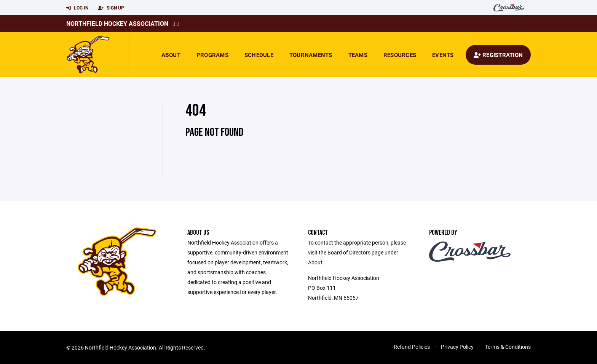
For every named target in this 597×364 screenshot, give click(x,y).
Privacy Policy (457, 347)
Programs (212, 55)
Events (443, 55)
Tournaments (311, 55)
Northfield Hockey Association (117, 23)
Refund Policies (412, 347)
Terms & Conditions (508, 347)
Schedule (259, 55)
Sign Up (111, 8)
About (171, 55)
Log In (77, 8)
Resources (400, 55)
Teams (358, 55)
